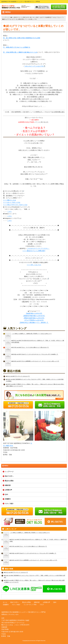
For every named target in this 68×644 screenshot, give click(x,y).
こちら (10, 211)
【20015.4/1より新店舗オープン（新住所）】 (34, 323)
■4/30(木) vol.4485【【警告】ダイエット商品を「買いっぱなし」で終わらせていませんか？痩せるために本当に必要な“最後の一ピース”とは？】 (35, 385)
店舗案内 (8, 499)
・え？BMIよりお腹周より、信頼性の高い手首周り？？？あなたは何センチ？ (32, 334)
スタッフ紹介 (9, 504)
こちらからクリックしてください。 (38, 248)
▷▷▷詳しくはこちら (34, 265)
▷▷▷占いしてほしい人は (12, 202)
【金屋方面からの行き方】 (34, 313)
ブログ (42, 605)
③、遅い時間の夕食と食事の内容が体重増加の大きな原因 (22, 38)
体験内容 (8, 485)
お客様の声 (8, 490)
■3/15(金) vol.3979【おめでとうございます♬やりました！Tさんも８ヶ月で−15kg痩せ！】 (35, 354)
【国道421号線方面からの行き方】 (34, 316)
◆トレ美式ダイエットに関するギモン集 (21, 17)
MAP (28, 620)
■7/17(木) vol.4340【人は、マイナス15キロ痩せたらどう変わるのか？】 (30, 347)
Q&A (6, 494)
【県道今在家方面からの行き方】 (34, 318)
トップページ (6, 17)
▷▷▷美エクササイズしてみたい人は (15, 205)
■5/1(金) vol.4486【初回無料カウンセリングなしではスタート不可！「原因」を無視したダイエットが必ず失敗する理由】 (35, 380)
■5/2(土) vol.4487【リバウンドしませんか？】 (18, 376)
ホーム (5, 602)
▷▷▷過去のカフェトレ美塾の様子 (34, 251)
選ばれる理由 (9, 481)
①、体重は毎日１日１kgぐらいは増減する (17, 47)
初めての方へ (9, 476)
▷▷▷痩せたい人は (10, 200)
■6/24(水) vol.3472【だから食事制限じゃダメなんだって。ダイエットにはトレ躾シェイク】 (35, 361)
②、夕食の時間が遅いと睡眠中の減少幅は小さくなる (20, 52)
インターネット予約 (30, 605)
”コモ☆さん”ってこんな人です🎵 (35, 66)
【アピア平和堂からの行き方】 (34, 320)
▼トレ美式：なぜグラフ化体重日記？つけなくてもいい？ (48, 17)
